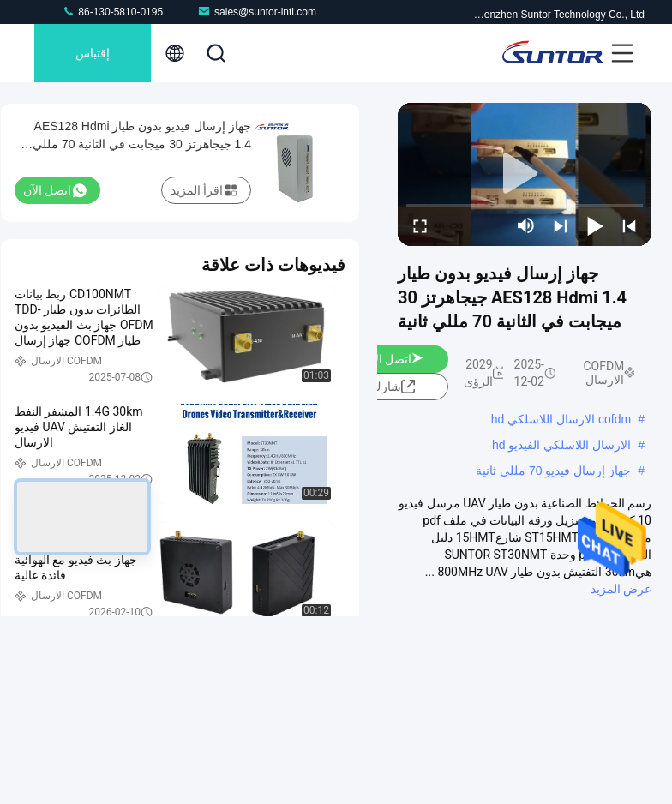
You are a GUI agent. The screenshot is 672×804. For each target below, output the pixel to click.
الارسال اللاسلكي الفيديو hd (561, 445)
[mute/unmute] (526, 225)
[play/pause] (595, 225)
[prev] (629, 225)
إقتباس (93, 53)
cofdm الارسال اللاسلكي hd (561, 419)
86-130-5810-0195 (112, 12)
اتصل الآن (394, 359)
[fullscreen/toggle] (420, 225)
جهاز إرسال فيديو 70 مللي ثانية (553, 471)
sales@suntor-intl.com (257, 12)
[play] (525, 174)
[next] (561, 225)
